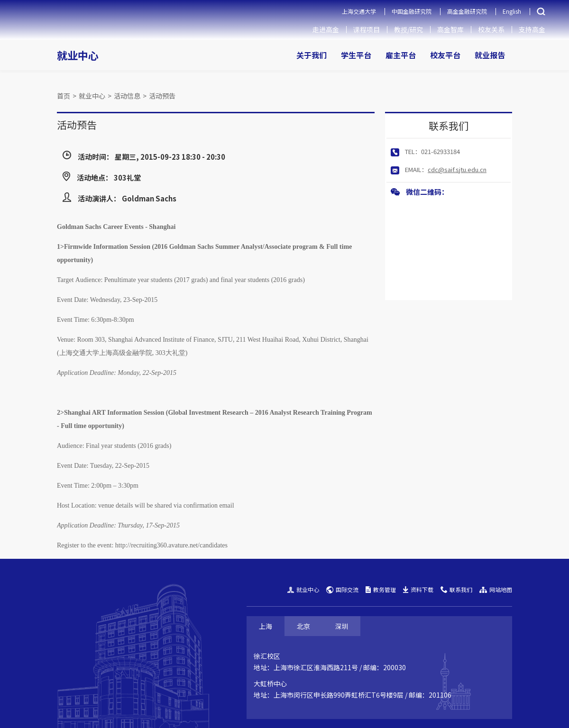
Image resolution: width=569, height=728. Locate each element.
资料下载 (418, 589)
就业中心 (78, 55)
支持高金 (532, 29)
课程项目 (367, 29)
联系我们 (456, 589)
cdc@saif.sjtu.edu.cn (457, 169)
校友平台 (445, 55)
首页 (64, 96)
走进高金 (326, 29)
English (512, 11)
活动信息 (127, 96)
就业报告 (490, 55)
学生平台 (356, 55)
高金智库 (450, 29)
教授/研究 (408, 29)
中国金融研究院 (412, 11)
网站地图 (496, 589)
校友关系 (491, 29)
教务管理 (381, 589)
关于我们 (312, 55)
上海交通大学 (359, 11)
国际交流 (342, 589)
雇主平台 (401, 55)
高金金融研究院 (467, 11)
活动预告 (162, 96)
